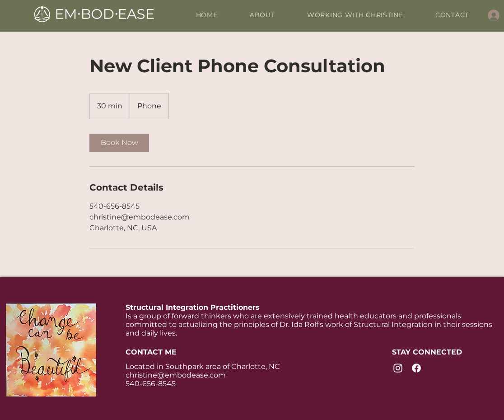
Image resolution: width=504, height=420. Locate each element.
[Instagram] (398, 368)
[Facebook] (416, 368)
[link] (119, 143)
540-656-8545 (151, 384)
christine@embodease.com (176, 375)
